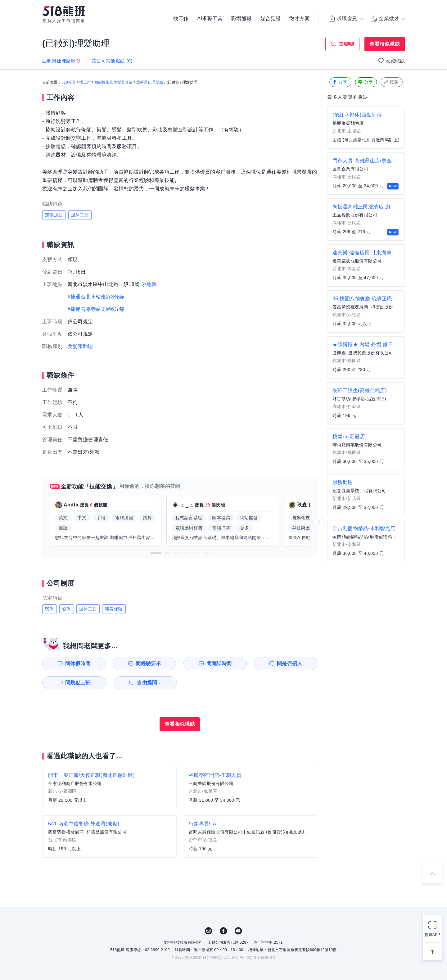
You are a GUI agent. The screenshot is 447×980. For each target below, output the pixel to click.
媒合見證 (271, 19)
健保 (67, 609)
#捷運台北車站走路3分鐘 (96, 297)
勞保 (50, 609)
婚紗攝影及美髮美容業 (114, 82)
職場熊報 (242, 19)
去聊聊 (346, 44)
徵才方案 (300, 19)
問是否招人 (290, 663)
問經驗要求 (148, 663)
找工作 (181, 19)
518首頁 (69, 82)
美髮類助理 (80, 346)
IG (209, 931)
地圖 (152, 284)
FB (223, 931)
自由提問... (149, 683)
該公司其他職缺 (112, 61)
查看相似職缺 (385, 44)
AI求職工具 (210, 19)
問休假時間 (78, 663)
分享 (340, 82)
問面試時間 (219, 663)
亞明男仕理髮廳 (150, 82)
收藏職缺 (395, 61)
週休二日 (80, 215)
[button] (156, 553)
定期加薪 (54, 215)
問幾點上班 (78, 683)
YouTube (238, 931)
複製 (391, 82)
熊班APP (432, 935)
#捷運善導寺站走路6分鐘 (96, 309)
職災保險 (114, 609)
